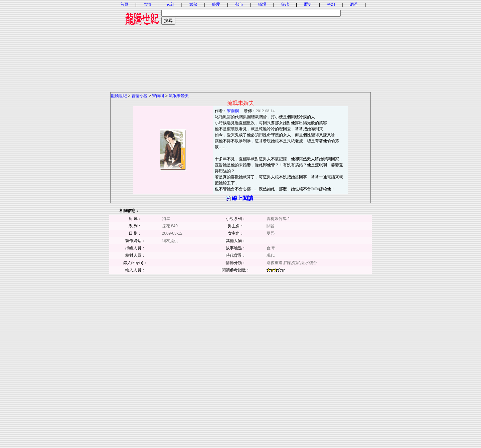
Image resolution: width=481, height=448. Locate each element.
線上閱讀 (243, 198)
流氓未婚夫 (179, 96)
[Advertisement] (240, 45)
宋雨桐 (158, 96)
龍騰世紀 (119, 96)
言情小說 (140, 96)
